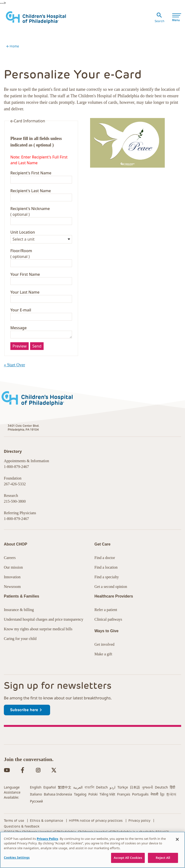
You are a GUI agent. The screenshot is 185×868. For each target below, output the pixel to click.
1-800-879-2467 (16, 499)
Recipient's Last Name (31, 224)
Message (19, 361)
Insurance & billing (19, 630)
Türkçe (123, 808)
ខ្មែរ (162, 815)
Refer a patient (106, 630)
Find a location (106, 588)
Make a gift (103, 675)
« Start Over (14, 398)
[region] (92, 850)
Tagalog (80, 815)
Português (140, 815)
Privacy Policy (48, 839)
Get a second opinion (111, 607)
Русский (36, 822)
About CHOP (16, 565)
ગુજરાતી (147, 808)
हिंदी (172, 808)
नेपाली (154, 815)
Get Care (18, 51)
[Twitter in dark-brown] (54, 791)
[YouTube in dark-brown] (7, 791)
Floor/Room (21, 283)
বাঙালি (89, 808)
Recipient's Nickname (30, 241)
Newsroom (12, 607)
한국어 (171, 815)
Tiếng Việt (107, 815)
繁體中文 (65, 808)
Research (29, 10)
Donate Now (125, 10)
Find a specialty (107, 598)
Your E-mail (21, 343)
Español (50, 808)
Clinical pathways (108, 640)
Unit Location (23, 265)
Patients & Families (55, 51)
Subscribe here (27, 731)
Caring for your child (20, 659)
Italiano (36, 815)
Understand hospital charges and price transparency (44, 640)
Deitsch (102, 808)
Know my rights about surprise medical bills (38, 650)
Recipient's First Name (31, 206)
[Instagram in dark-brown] (38, 791)
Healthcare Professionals (106, 51)
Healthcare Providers (114, 617)
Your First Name (25, 307)
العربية (78, 808)
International (90, 10)
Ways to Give (106, 652)
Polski (93, 815)
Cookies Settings (17, 857)
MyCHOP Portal (165, 10)
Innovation (12, 598)
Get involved (104, 665)
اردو (112, 808)
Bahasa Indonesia (58, 815)
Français (124, 815)
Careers (58, 10)
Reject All (163, 858)
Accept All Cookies (128, 858)
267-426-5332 (15, 517)
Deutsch (161, 808)
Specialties (171, 50)
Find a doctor (105, 578)
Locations (146, 50)
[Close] (177, 839)
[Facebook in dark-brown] (23, 791)
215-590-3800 (15, 534)
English (36, 808)
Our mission (13, 588)
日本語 (135, 808)
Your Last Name (25, 325)
